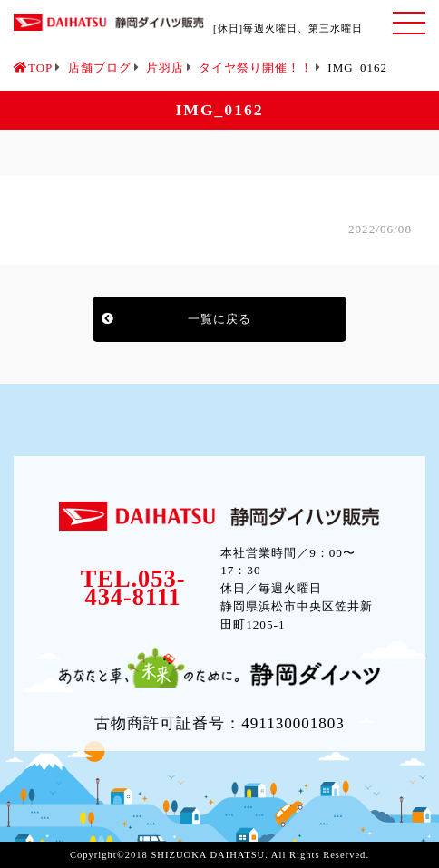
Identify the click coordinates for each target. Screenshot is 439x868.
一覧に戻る (219, 319)
